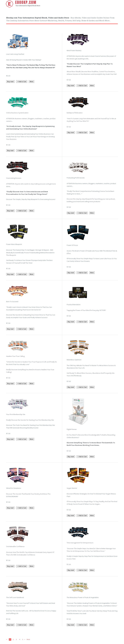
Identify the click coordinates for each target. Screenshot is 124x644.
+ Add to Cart (22, 82)
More (31, 82)
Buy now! (10, 82)
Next (28, 639)
